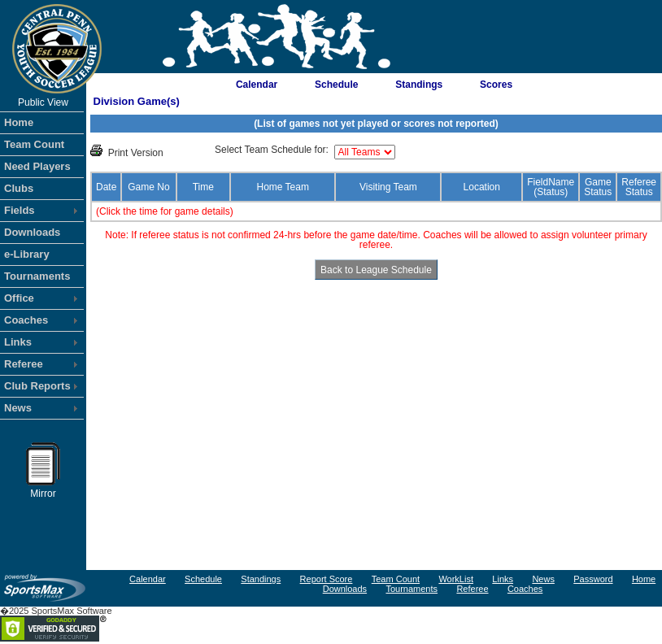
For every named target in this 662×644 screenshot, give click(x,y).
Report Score (327, 579)
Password (593, 579)
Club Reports (37, 386)
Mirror (43, 490)
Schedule (336, 85)
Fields (20, 210)
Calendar (257, 85)
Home (19, 122)
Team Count (34, 144)
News (18, 408)
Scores (496, 85)
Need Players (37, 166)
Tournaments (37, 276)
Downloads (32, 232)
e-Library (27, 254)
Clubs (19, 188)
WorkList (456, 579)
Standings (419, 85)
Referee (24, 364)
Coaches (26, 320)
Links (18, 342)
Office (19, 298)
